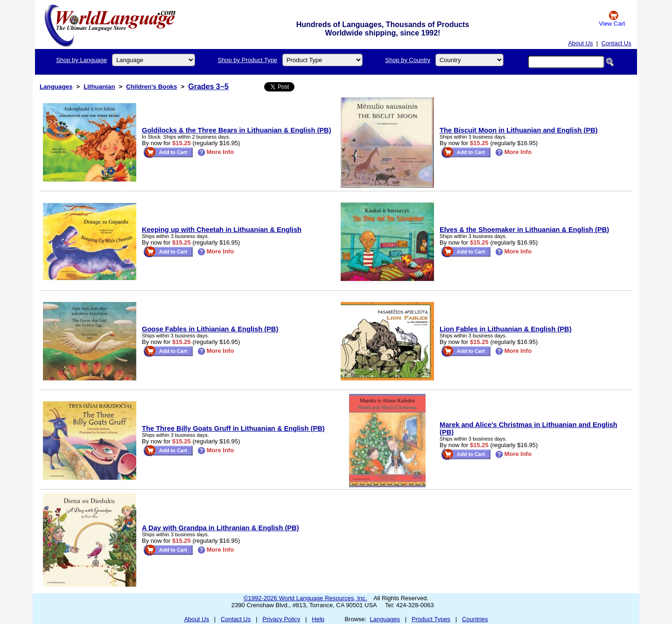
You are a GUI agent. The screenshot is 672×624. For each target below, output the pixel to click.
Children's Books (151, 87)
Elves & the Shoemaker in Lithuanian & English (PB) (524, 230)
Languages (56, 87)
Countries (475, 619)
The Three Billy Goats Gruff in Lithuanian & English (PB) (233, 428)
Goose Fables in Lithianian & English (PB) (210, 329)
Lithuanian (99, 87)
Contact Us (616, 43)
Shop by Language (81, 60)
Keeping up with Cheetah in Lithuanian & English (222, 230)
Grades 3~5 (208, 87)
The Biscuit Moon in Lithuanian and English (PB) (519, 130)
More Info (216, 152)
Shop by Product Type (247, 60)
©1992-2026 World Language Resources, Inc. (305, 598)
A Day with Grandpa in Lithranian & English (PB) (220, 528)
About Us (580, 43)
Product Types (431, 619)
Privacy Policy (281, 619)
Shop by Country (408, 60)
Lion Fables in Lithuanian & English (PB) (506, 329)
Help (318, 619)
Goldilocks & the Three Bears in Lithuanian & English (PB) (237, 130)
